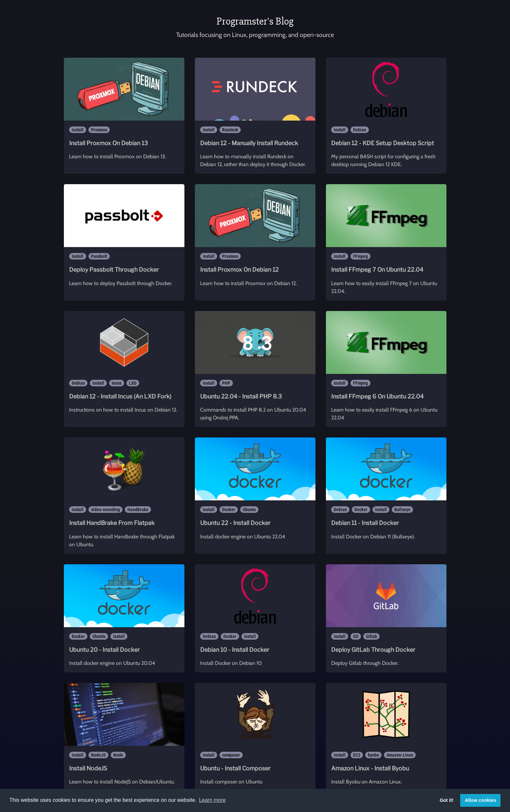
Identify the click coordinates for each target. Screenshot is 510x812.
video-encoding (105, 510)
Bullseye (402, 510)
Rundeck (230, 130)
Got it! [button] (446, 800)
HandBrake (138, 510)
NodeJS (98, 755)
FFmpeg (360, 256)
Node (118, 755)
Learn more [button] (212, 800)
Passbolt (99, 256)
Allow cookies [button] (481, 800)
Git (356, 636)
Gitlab (371, 636)
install (78, 130)
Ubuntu (249, 510)
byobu (373, 755)
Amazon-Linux (400, 755)
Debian (360, 130)
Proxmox (99, 130)
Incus (117, 383)
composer (231, 755)
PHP (226, 383)
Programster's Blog (255, 21)
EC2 (357, 755)
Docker (229, 510)
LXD (133, 383)
